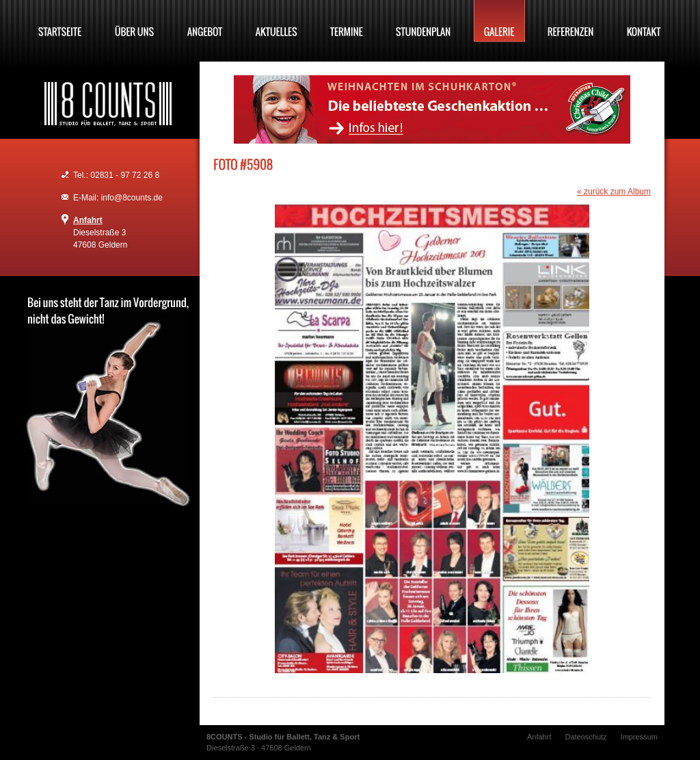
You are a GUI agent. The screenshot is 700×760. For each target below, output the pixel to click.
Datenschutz (585, 737)
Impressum (639, 737)
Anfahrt (88, 220)
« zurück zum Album (614, 192)
